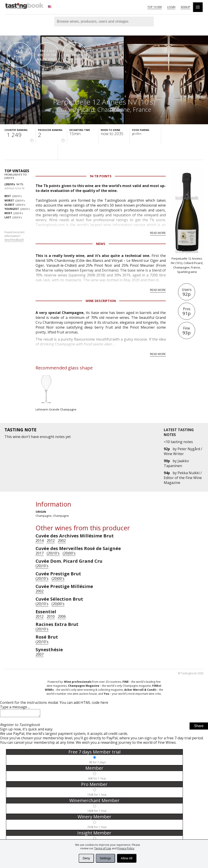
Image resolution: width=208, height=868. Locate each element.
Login (171, 7)
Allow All (127, 858)
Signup (185, 7)
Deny (86, 858)
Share (199, 727)
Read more (158, 233)
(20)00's (69, 553)
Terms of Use (103, 848)
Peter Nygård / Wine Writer (183, 451)
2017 (40, 553)
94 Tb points (101, 176)
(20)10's (10, 184)
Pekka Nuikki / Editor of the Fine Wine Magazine (183, 478)
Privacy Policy (126, 848)
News (101, 244)
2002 (62, 541)
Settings (105, 858)
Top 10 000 (155, 7)
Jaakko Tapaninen (176, 463)
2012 (51, 541)
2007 (40, 654)
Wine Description (101, 301)
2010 (51, 616)
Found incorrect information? (14, 236)
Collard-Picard (76, 109)
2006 (62, 616)
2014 (40, 541)
